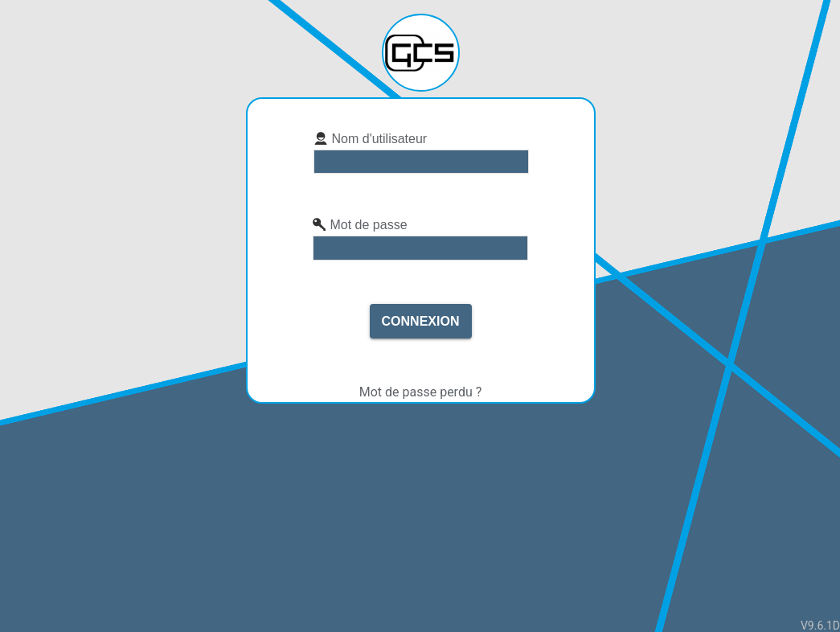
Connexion (421, 321)
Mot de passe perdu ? (421, 392)
